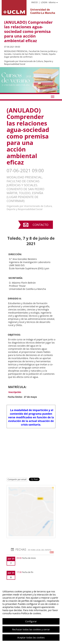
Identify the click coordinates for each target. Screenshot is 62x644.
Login (44, 2)
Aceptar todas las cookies (31, 638)
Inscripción (15, 392)
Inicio (34, 2)
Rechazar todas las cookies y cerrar (31, 629)
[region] (31, 614)
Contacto (40, 225)
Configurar (31, 621)
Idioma (53, 2)
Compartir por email (17, 479)
